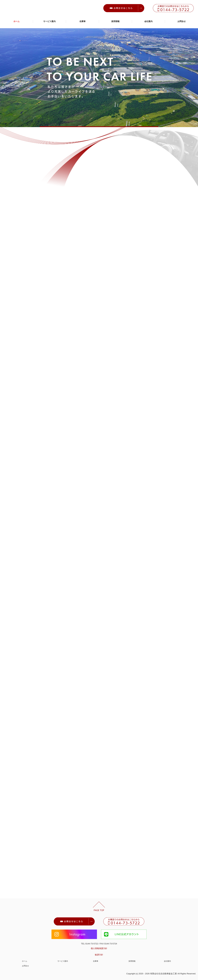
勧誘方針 (99, 955)
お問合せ (182, 21)
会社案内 (148, 21)
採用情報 (115, 21)
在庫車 (82, 21)
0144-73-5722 (92, 944)
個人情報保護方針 (99, 948)
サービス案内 (49, 21)
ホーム (16, 21)
